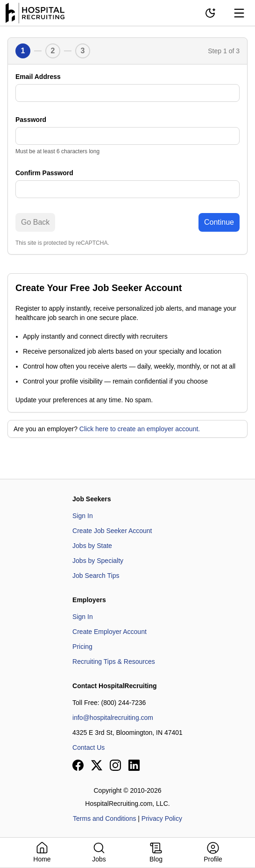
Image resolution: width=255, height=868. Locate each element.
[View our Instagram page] (115, 765)
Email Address (38, 77)
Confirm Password (44, 173)
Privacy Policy (162, 818)
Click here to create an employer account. (140, 429)
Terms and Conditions (104, 818)
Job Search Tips (96, 576)
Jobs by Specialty (98, 561)
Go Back (35, 222)
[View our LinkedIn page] (134, 765)
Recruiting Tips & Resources (114, 662)
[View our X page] (97, 765)
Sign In (83, 516)
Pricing (82, 647)
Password (31, 120)
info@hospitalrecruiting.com (113, 718)
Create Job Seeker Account (112, 531)
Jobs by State (92, 546)
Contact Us (89, 747)
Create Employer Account (110, 632)
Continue (219, 222)
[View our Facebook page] (78, 765)
